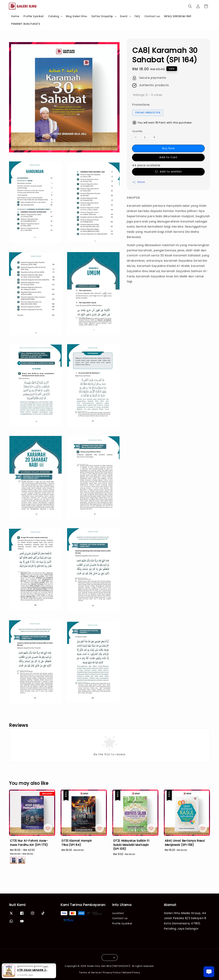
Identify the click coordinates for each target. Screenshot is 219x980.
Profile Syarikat (34, 16)
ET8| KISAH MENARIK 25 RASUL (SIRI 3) (33, 970)
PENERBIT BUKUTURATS (26, 24)
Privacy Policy (112, 973)
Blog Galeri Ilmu (77, 16)
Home (15, 16)
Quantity (137, 131)
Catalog (54, 16)
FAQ (137, 16)
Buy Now (168, 148)
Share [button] (139, 182)
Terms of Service (90, 973)
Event (124, 16)
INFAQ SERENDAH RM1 (178, 16)
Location (118, 913)
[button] (190, 6)
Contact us (152, 16)
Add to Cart (168, 157)
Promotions (141, 105)
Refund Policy (131, 973)
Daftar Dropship (102, 16)
